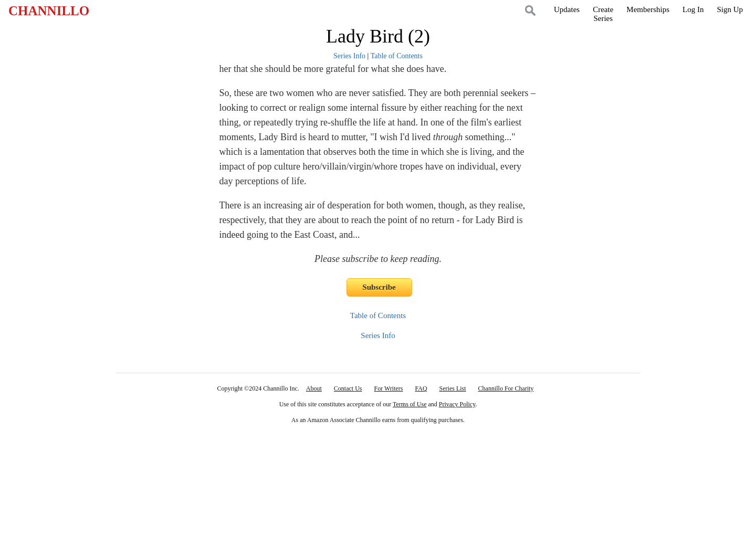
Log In (693, 9)
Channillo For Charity (506, 388)
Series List (453, 388)
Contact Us (348, 388)
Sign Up (730, 9)
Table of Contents (397, 56)
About (314, 388)
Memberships (648, 9)
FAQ (421, 388)
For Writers (389, 388)
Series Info (349, 56)
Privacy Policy (457, 404)
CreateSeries (603, 14)
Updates (567, 9)
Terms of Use (409, 404)
